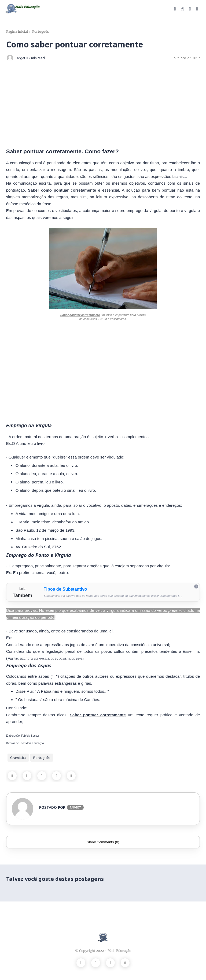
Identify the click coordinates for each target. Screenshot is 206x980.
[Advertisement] (103, 105)
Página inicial (17, 31)
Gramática (18, 758)
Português (41, 31)
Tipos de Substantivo (65, 589)
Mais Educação (119, 951)
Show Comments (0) (103, 842)
